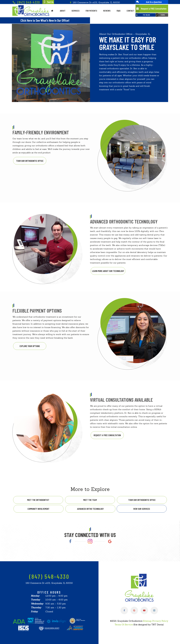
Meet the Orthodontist (38, 500)
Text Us (48, 2)
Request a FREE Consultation (151, 9)
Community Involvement (38, 509)
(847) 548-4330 (26, 2)
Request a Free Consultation (107, 435)
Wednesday (37, 604)
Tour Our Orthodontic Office (30, 161)
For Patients (91, 11)
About (63, 11)
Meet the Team (90, 500)
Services (75, 11)
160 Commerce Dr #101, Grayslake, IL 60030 (94, 3)
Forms (160, 15)
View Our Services (142, 509)
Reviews (107, 11)
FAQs (119, 11)
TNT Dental (158, 625)
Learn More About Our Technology (108, 271)
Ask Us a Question (148, 2)
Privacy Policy (160, 621)
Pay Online (143, 15)
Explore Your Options (30, 346)
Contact (130, 11)
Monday (35, 596)
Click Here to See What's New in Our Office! (45, 20)
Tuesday (35, 600)
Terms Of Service (124, 625)
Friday (34, 612)
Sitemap (147, 621)
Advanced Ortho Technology (90, 509)
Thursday (36, 608)
